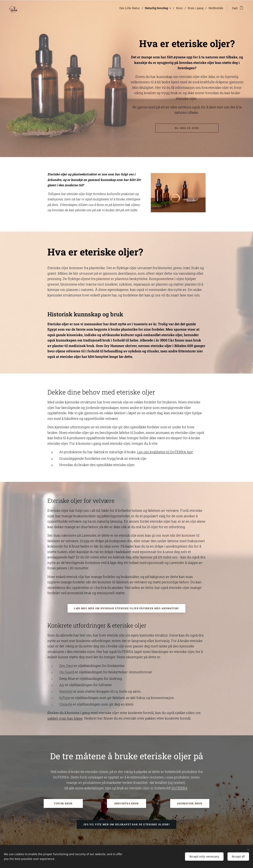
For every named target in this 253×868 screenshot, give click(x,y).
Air (62, 685)
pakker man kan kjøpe (65, 718)
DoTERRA (179, 788)
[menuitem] (134, 8)
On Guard (67, 672)
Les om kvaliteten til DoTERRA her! (165, 452)
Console (66, 704)
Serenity (66, 691)
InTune (65, 698)
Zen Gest (66, 666)
